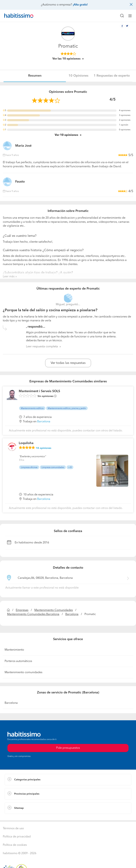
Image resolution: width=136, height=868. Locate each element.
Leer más (9, 277)
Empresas (22, 610)
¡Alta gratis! (80, 5)
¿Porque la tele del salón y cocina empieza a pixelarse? (50, 310)
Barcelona (72, 614)
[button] (68, 780)
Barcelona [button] (44, 422)
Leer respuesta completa (42, 347)
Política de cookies (15, 845)
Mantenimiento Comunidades (54, 610)
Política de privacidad (17, 837)
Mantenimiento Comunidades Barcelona (33, 614)
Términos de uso (13, 829)
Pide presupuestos (68, 748)
